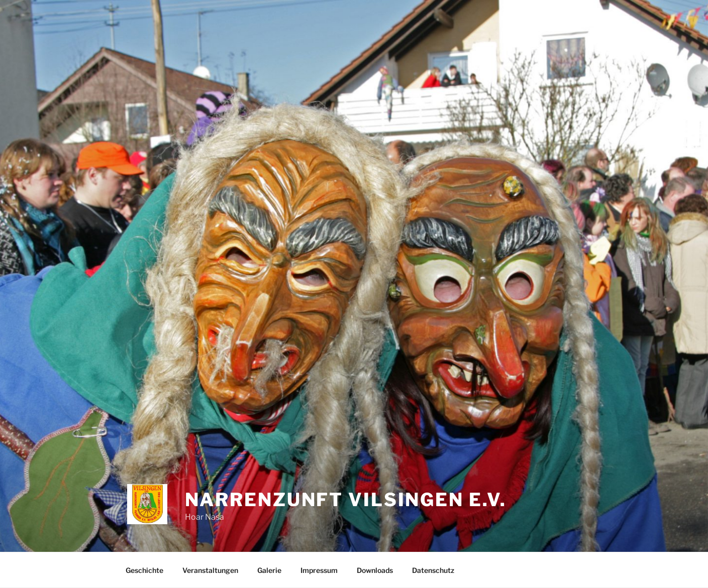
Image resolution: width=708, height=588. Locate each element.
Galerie (269, 570)
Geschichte (144, 570)
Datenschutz (433, 570)
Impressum (319, 570)
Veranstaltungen (210, 570)
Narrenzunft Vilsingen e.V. (346, 500)
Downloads (375, 570)
